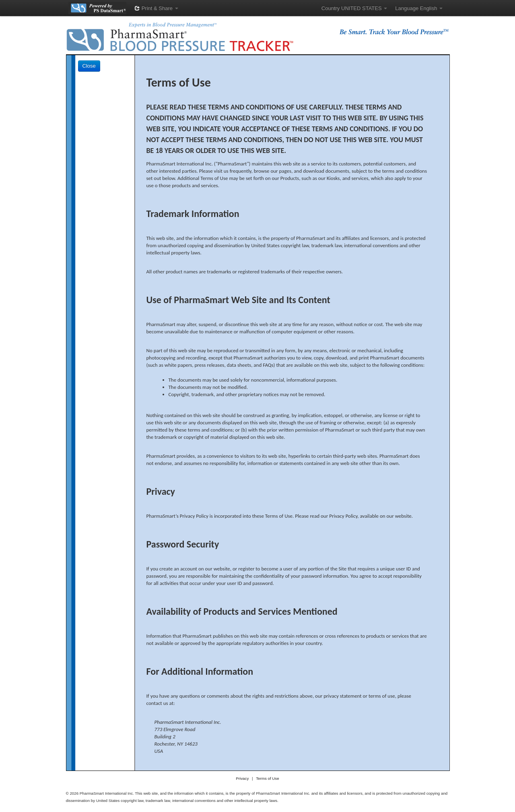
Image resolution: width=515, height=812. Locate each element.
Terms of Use (267, 778)
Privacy (242, 778)
